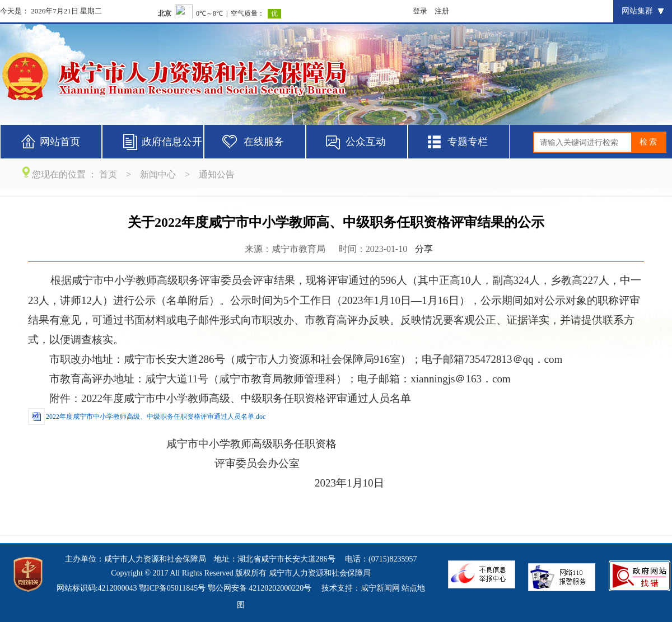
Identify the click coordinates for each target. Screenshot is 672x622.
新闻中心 (158, 174)
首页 (108, 174)
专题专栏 (468, 142)
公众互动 (366, 142)
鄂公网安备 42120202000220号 (260, 588)
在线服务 (264, 142)
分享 (424, 249)
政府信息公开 (172, 142)
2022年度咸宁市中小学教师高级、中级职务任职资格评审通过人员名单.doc (156, 417)
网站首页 (60, 142)
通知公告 (217, 174)
